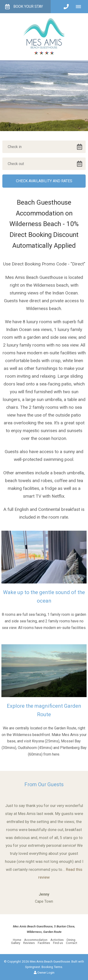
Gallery (16, 943)
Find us (58, 943)
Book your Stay (24, 7)
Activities (57, 940)
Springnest (33, 967)
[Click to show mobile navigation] (80, 7)
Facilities (44, 943)
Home (17, 940)
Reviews (29, 943)
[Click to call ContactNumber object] (66, 7)
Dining (71, 940)
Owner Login (44, 972)
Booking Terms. (52, 967)
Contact (72, 943)
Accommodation (36, 940)
